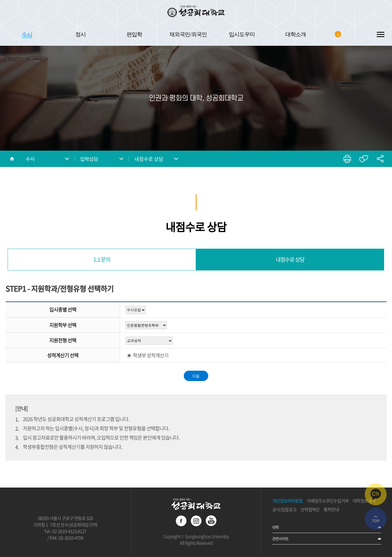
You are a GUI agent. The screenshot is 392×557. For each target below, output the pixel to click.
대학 (275, 527)
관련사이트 (280, 538)
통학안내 (331, 510)
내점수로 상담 (149, 159)
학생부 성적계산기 (151, 355)
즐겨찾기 (364, 159)
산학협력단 (310, 510)
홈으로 (12, 159)
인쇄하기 (347, 159)
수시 (30, 159)
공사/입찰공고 (284, 510)
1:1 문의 (102, 259)
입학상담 (89, 159)
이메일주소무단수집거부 (328, 501)
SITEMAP (380, 34)
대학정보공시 (364, 501)
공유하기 (380, 159)
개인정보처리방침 (287, 501)
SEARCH (357, 34)
